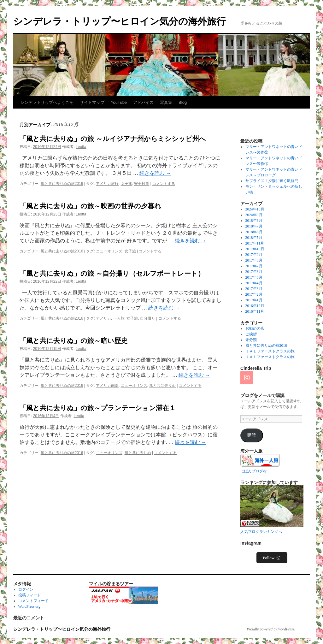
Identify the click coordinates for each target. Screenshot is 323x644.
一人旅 (119, 318)
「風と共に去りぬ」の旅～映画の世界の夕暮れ (90, 206)
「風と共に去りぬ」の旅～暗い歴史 (73, 341)
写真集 (166, 102)
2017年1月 (254, 300)
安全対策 (142, 184)
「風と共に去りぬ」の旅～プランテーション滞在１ (98, 408)
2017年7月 (254, 266)
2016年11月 (255, 311)
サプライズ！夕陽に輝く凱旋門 (272, 181)
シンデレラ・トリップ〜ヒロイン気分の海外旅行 (120, 21)
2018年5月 (254, 238)
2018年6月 (254, 232)
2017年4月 (254, 283)
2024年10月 (255, 209)
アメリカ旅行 (107, 184)
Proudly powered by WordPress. (271, 629)
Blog (183, 102)
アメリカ (103, 318)
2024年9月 (254, 215)
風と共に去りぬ (162, 386)
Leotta (81, 147)
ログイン (26, 589)
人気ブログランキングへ (261, 532)
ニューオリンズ (109, 251)
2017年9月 (254, 255)
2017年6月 (254, 272)
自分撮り (148, 318)
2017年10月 (255, 249)
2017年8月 (254, 260)
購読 (252, 435)
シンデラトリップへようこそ (47, 102)
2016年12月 (255, 306)
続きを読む (155, 173)
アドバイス (143, 102)
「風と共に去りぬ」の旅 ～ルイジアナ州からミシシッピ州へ (113, 139)
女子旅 (126, 184)
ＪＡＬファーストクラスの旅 (270, 351)
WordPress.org (29, 606)
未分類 (251, 340)
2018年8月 (254, 221)
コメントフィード (33, 601)
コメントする (164, 184)
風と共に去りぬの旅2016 (62, 184)
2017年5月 (254, 277)
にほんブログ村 (254, 471)
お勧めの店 (255, 328)
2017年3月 (254, 289)
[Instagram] (247, 378)
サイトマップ (92, 102)
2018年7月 (254, 226)
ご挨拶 (251, 334)
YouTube (119, 102)
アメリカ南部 (107, 386)
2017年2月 (254, 294)
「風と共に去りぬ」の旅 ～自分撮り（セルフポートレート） (112, 273)
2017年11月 (255, 243)
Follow (272, 558)
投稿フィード (30, 595)
